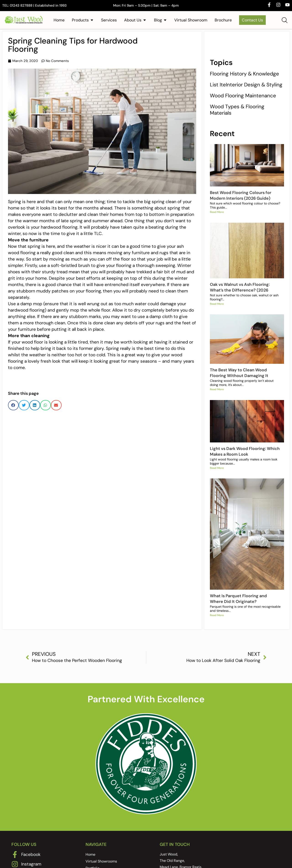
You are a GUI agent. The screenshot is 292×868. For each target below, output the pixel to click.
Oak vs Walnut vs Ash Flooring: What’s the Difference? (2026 (240, 288)
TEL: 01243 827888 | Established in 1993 (34, 5)
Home (90, 861)
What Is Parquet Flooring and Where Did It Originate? (238, 603)
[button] (13, 405)
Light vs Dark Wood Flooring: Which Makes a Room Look (245, 455)
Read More (217, 213)
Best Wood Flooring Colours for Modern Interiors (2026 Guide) (241, 195)
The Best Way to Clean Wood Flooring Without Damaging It (239, 375)
